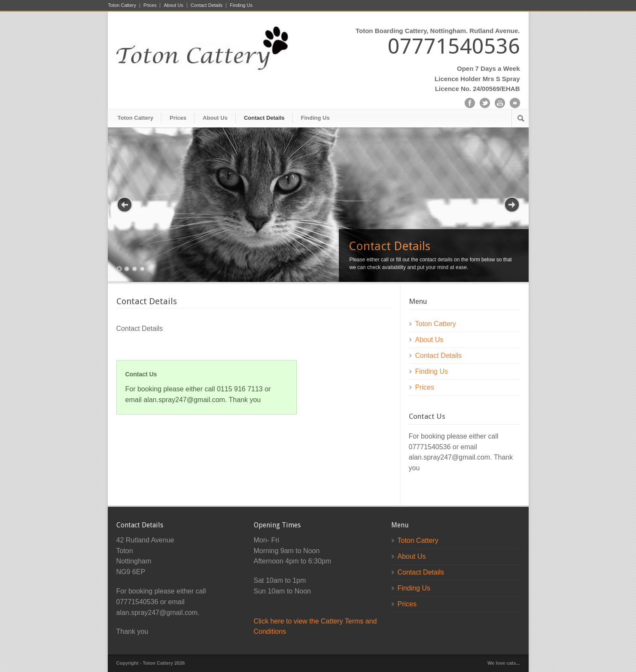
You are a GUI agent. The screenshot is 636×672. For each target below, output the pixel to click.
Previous (125, 205)
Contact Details (207, 5)
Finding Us (241, 5)
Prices (150, 5)
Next (512, 205)
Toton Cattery (122, 5)
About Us (173, 5)
